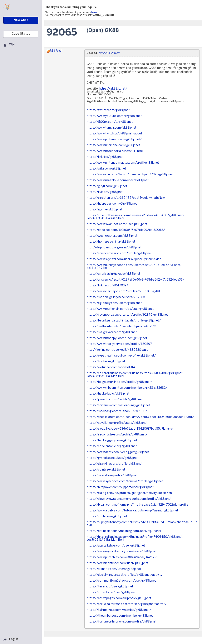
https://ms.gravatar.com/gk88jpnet (112, 332)
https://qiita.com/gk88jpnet (106, 169)
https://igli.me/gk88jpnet (105, 210)
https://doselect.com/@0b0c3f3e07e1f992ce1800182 (126, 230)
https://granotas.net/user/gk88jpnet (113, 458)
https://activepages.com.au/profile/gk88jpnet (119, 598)
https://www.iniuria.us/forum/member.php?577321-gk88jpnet (130, 175)
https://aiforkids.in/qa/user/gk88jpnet (114, 274)
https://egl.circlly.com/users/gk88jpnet (114, 303)
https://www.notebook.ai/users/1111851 (115, 151)
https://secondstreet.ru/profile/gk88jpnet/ (117, 435)
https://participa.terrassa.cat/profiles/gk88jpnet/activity (126, 604)
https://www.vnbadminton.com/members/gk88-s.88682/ (127, 388)
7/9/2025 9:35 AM (109, 53)
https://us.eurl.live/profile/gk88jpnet (112, 476)
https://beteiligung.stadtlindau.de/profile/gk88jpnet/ (124, 321)
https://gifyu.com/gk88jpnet (107, 186)
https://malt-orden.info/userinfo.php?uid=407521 (122, 327)
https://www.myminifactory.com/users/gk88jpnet (122, 552)
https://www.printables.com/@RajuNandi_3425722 (122, 557)
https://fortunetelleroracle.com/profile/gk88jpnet (122, 622)
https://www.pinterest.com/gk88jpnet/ (114, 140)
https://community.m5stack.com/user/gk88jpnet (121, 581)
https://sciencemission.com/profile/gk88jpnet (119, 254)
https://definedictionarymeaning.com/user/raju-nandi (124, 531)
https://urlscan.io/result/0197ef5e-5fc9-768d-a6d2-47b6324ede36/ (136, 280)
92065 (62, 33)
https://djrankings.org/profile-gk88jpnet (115, 464)
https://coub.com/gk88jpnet (107, 517)
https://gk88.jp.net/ (113, 89)
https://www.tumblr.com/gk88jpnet (112, 128)
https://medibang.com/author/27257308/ (117, 411)
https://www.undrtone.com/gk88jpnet (113, 145)
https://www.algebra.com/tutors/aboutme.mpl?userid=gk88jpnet (132, 511)
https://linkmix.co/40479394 (108, 286)
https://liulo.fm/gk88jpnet (105, 192)
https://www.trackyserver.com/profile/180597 (119, 344)
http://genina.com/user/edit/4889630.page (118, 350)
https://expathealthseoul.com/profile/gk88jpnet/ (121, 356)
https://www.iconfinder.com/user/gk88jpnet (118, 563)
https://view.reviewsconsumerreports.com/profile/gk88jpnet (129, 499)
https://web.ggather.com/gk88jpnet (112, 236)
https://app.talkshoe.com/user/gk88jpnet (116, 546)
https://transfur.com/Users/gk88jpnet (114, 569)
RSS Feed (56, 51)
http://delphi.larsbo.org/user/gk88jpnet (114, 248)
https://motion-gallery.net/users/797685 (116, 297)
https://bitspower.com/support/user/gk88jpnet (120, 487)
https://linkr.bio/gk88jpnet (105, 157)
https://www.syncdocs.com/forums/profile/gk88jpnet (125, 481)
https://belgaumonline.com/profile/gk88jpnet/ (120, 382)
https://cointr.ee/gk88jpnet (106, 470)
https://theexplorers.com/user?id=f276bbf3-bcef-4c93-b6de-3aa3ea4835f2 (140, 417)
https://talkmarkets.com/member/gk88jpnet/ (119, 610)
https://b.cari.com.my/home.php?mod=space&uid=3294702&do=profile (137, 505)
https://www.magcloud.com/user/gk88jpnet (118, 180)
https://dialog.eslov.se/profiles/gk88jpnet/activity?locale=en (129, 493)
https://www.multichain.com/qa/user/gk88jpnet (120, 309)
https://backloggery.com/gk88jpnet (112, 441)
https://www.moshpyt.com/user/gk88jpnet (117, 338)
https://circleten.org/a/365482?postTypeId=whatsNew (126, 198)
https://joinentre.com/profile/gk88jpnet (115, 400)
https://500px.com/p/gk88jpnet (110, 122)
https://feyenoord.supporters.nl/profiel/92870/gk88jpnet (127, 315)
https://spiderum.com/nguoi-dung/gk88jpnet (118, 406)
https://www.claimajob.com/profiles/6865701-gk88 (123, 292)
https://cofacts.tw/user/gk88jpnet (111, 593)
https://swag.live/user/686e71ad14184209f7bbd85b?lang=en (130, 429)
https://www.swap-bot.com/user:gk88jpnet (117, 224)
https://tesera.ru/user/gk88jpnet (110, 587)
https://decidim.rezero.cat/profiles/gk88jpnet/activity (124, 575)
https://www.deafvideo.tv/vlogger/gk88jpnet (118, 452)
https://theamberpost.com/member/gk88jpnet (120, 616)
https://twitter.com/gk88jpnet (108, 110)
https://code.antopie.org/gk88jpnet (112, 446)
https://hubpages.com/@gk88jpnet (112, 204)
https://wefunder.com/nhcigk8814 (111, 368)
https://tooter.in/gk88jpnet (106, 362)
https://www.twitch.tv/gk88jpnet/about (114, 134)
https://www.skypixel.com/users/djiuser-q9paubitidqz (124, 259)
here (94, 13)
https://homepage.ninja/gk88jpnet (111, 242)
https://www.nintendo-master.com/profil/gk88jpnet (123, 163)
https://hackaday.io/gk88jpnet (108, 394)
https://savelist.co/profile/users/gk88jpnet (117, 423)
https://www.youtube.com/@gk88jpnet (114, 116)
